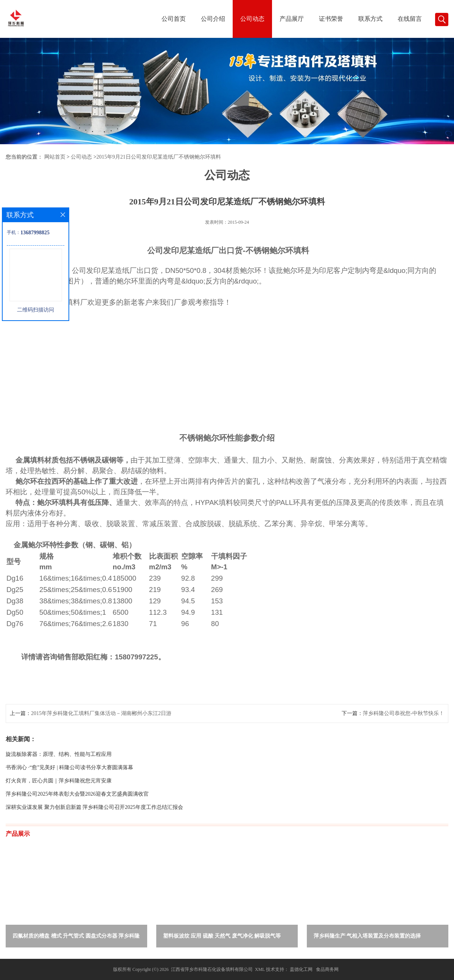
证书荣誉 (331, 19)
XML (260, 969)
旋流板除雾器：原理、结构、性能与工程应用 (59, 754)
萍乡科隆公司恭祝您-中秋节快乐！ (403, 713)
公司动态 (252, 19)
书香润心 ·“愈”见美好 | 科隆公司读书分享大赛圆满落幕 (69, 767)
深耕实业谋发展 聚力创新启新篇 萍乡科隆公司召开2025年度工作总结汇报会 (94, 807)
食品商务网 (327, 969)
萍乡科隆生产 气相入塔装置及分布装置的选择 (367, 936)
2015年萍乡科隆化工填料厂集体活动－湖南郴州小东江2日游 (101, 713)
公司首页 (174, 19)
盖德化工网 (301, 969)
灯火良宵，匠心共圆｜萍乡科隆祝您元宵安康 (59, 781)
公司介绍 (213, 19)
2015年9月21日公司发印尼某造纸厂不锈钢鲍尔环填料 (159, 157)
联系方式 (370, 19)
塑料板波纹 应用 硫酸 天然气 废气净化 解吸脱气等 (222, 936)
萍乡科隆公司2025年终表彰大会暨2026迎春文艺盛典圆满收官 (77, 794)
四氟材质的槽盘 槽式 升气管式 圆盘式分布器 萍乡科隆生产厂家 (76, 937)
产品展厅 (292, 19)
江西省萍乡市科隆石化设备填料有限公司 (212, 969)
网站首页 (55, 157)
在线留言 (410, 19)
